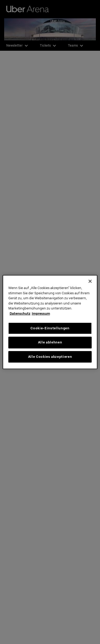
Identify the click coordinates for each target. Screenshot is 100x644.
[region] (50, 322)
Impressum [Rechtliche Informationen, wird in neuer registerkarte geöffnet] (41, 313)
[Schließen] (90, 281)
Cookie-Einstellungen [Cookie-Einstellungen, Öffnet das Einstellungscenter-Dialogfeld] (50, 328)
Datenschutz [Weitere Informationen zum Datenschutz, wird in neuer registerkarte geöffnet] (20, 313)
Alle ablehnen (50, 342)
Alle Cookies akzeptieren (50, 357)
